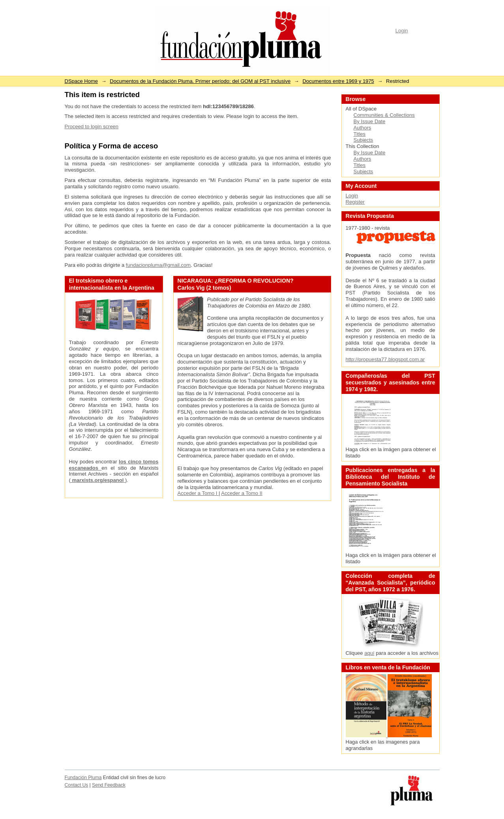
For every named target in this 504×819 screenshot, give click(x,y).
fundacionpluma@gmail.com (158, 265)
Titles (360, 134)
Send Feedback (109, 785)
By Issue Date (370, 121)
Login (402, 31)
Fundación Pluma (83, 778)
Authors (363, 128)
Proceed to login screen (92, 127)
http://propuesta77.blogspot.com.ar (385, 359)
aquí (369, 653)
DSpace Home (82, 81)
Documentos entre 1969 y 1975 (338, 81)
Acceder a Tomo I (198, 493)
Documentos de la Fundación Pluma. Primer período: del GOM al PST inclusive (200, 81)
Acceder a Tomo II (242, 493)
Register (355, 202)
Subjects (363, 140)
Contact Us (77, 785)
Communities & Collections (384, 115)
